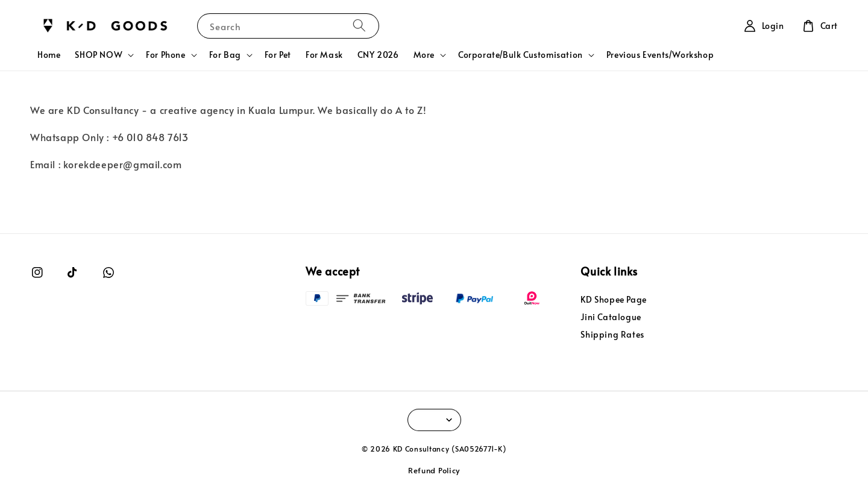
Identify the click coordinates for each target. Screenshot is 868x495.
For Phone (165, 55)
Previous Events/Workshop (660, 55)
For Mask (324, 55)
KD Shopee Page (613, 300)
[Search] (359, 26)
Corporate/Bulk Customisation (520, 55)
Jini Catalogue (611, 317)
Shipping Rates (612, 334)
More (424, 55)
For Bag (225, 55)
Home (49, 55)
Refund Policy (434, 470)
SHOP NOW (99, 55)
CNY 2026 (378, 55)
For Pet (278, 55)
